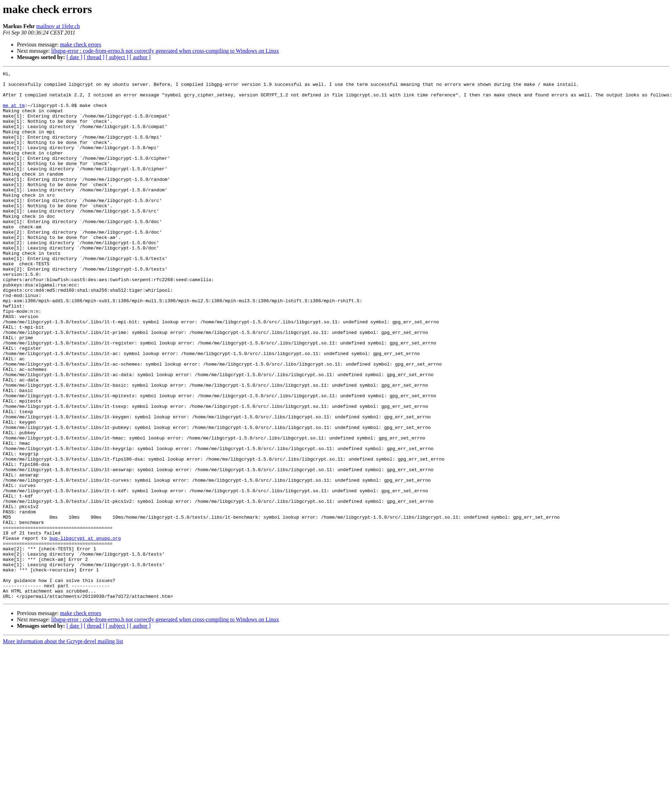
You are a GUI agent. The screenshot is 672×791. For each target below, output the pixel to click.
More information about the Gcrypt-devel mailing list (63, 747)
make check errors (81, 45)
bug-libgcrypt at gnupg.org (85, 632)
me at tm (14, 113)
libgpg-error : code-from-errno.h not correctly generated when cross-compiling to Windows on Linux (165, 51)
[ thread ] (94, 57)
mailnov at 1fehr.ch (58, 26)
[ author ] (140, 57)
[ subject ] (117, 57)
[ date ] (74, 57)
